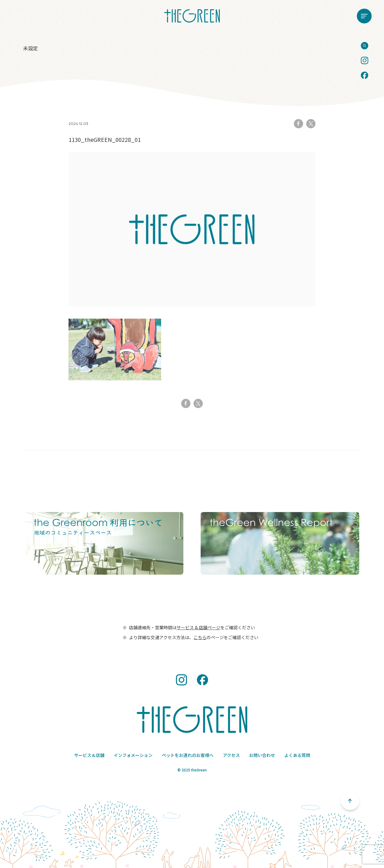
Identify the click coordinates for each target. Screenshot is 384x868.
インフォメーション (133, 755)
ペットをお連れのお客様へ (188, 755)
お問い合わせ (262, 755)
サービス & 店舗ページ (198, 627)
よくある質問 (297, 755)
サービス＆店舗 (89, 755)
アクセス (231, 755)
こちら (200, 637)
